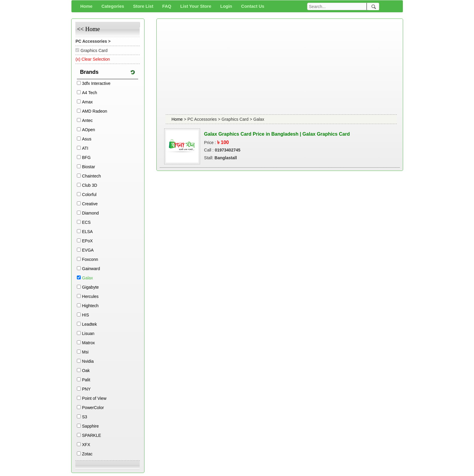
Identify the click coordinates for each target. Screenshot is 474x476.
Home (178, 119)
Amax (87, 102)
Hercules (90, 296)
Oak (86, 371)
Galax (87, 278)
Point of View (94, 398)
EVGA (88, 250)
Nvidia (88, 361)
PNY (86, 389)
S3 (84, 417)
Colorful (89, 195)
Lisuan (88, 333)
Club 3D (90, 185)
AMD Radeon (95, 111)
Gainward (91, 269)
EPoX (87, 241)
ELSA (87, 232)
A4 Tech (89, 93)
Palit (86, 380)
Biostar (89, 167)
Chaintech (91, 176)
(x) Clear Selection (93, 59)
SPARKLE (92, 435)
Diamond (90, 213)
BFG (86, 157)
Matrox (88, 343)
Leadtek (89, 324)
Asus (87, 139)
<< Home (88, 29)
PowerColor (93, 408)
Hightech (90, 306)
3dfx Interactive (96, 83)
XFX (86, 445)
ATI (85, 148)
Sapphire (90, 426)
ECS (86, 222)
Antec (87, 120)
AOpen (89, 130)
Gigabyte (90, 287)
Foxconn (90, 259)
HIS (85, 315)
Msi (85, 352)
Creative (90, 204)
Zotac (87, 454)
